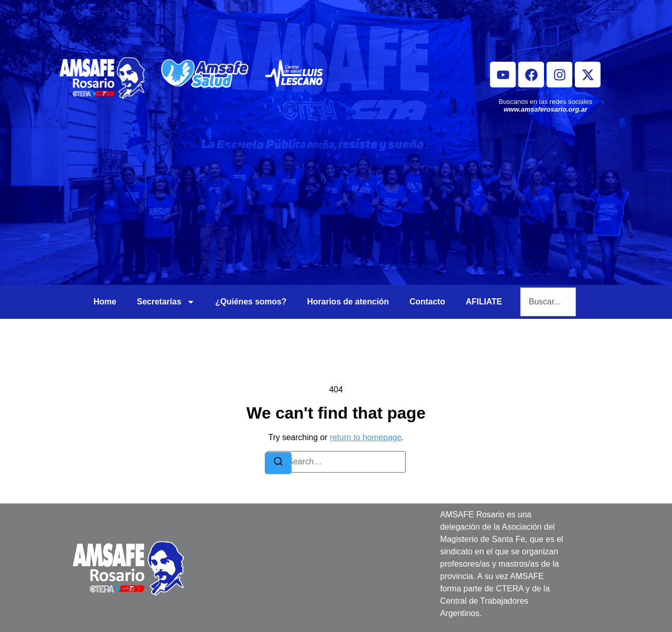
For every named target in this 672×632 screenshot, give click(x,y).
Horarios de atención (348, 302)
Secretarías (166, 302)
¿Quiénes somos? (251, 302)
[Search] (278, 463)
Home (105, 302)
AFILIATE (484, 302)
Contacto (427, 302)
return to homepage (366, 437)
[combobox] (548, 302)
